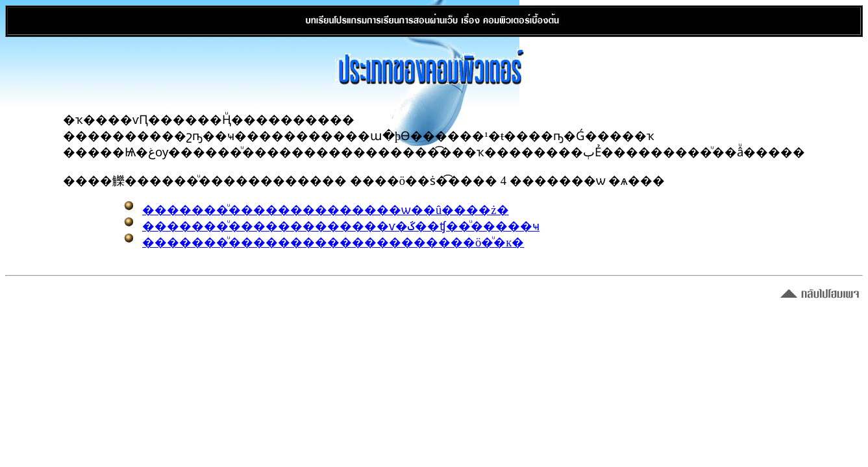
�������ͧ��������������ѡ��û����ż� (326, 210)
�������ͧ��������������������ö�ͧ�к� (333, 242)
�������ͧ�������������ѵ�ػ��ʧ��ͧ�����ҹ (341, 226)
